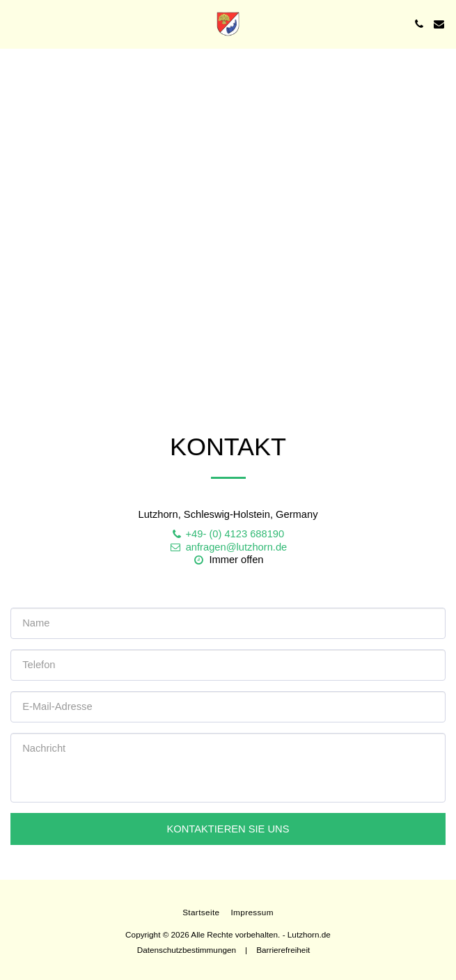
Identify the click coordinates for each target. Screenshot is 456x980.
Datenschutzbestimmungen (187, 950)
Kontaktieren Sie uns (228, 829)
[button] (15, 24)
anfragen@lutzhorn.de (228, 547)
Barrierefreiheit (283, 950)
